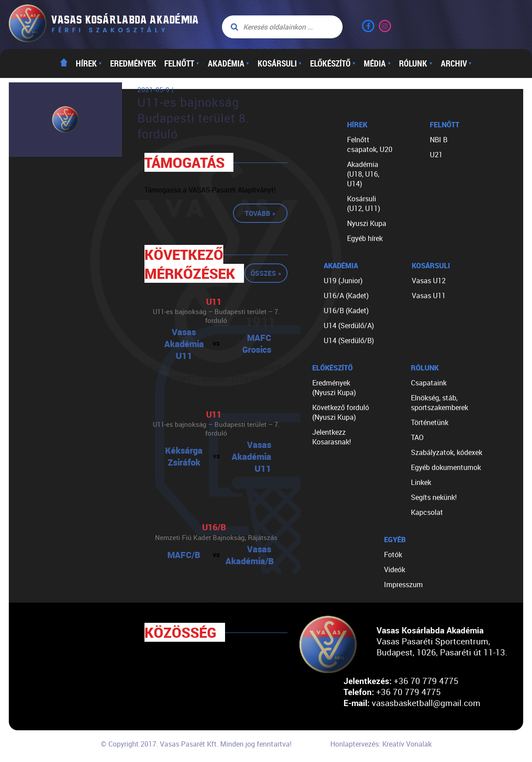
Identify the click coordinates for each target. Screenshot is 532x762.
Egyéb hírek (365, 238)
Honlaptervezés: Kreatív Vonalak (381, 744)
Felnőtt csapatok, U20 (370, 144)
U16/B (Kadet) (346, 311)
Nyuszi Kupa (367, 223)
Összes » (266, 273)
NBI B (439, 140)
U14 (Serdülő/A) (349, 326)
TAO (417, 437)
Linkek (421, 482)
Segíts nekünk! (434, 497)
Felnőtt (182, 63)
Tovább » (260, 213)
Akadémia (229, 63)
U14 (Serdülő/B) (349, 340)
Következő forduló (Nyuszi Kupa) (341, 412)
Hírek (89, 63)
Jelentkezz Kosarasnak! (332, 437)
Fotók (393, 555)
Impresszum (403, 584)
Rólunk (416, 63)
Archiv (456, 63)
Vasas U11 (429, 296)
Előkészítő (333, 63)
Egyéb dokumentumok (446, 467)
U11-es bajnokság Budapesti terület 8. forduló (193, 118)
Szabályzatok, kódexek (447, 452)
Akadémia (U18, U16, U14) (363, 174)
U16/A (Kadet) (346, 296)
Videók (395, 570)
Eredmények (133, 63)
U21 (436, 155)
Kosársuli (280, 63)
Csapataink (429, 383)
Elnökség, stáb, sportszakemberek (440, 403)
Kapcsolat (427, 512)
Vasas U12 (429, 281)
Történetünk (430, 422)
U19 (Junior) (343, 281)
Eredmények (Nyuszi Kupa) (334, 388)
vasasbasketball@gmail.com (426, 703)
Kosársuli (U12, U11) (364, 203)
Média (377, 63)
